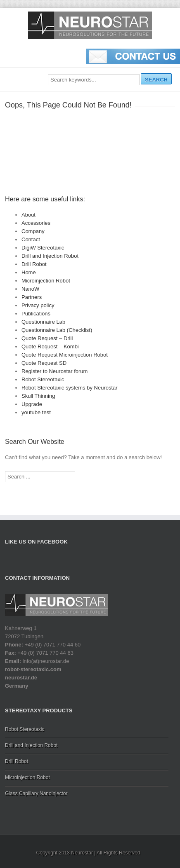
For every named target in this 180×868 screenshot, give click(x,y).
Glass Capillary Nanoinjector (36, 793)
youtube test (36, 412)
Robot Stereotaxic (43, 379)
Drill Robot (34, 264)
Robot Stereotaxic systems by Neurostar (70, 388)
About (28, 215)
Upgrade (32, 404)
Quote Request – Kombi (50, 346)
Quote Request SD (44, 363)
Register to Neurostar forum (54, 371)
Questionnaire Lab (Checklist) (57, 330)
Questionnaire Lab (43, 322)
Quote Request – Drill (47, 338)
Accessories (36, 223)
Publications (36, 314)
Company (33, 231)
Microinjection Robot (46, 281)
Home (29, 272)
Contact (31, 239)
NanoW (30, 289)
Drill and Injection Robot (50, 256)
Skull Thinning (38, 396)
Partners (32, 297)
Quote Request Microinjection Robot (65, 355)
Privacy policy (38, 305)
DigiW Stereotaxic (43, 248)
